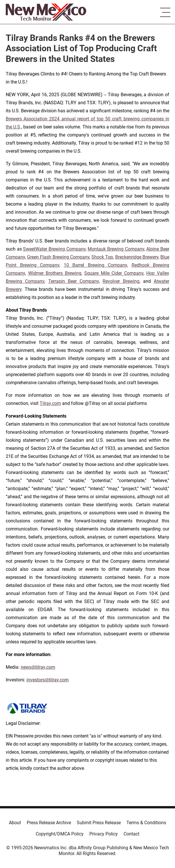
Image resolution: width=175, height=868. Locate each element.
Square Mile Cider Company (114, 273)
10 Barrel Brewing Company (96, 265)
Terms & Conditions (146, 823)
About (15, 823)
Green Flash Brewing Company (58, 257)
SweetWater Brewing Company (54, 249)
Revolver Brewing (121, 281)
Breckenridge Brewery (137, 257)
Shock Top (102, 257)
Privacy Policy (104, 834)
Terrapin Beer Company (74, 281)
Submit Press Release (99, 823)
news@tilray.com (38, 667)
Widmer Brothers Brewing (55, 273)
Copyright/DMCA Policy (60, 834)
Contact (131, 834)
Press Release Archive (49, 823)
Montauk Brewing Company (116, 249)
